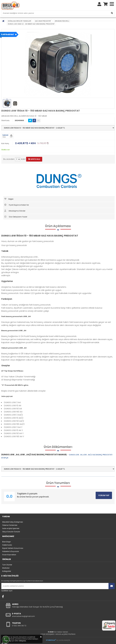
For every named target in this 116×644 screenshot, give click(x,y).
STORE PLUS (51, 640)
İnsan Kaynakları (9, 555)
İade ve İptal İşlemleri (11, 528)
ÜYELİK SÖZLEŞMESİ (47, 634)
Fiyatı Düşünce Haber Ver (17, 205)
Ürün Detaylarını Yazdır (16, 217)
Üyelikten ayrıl (7, 591)
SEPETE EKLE (34, 159)
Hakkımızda (7, 545)
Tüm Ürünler (7, 565)
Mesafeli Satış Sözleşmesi (13, 522)
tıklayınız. (23, 641)
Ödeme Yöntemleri (10, 525)
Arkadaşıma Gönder (15, 211)
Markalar (6, 568)
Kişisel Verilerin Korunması (13, 548)
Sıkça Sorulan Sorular (11, 532)
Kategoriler (7, 571)
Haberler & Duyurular (11, 551)
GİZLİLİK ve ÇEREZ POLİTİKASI (66, 634)
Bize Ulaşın (7, 542)
